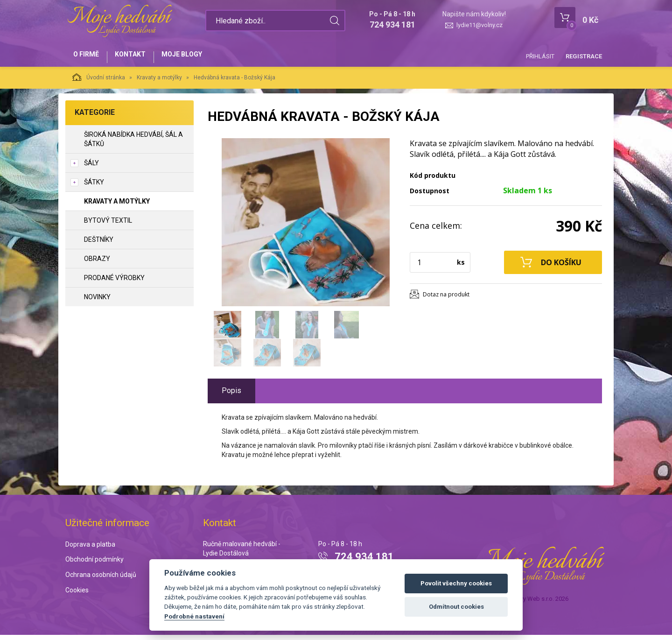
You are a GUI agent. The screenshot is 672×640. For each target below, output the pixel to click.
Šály (91, 168)
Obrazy (97, 264)
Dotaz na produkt (446, 299)
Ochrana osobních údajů (101, 580)
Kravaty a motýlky (159, 83)
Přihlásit (540, 56)
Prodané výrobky (114, 283)
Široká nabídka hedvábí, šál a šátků (133, 144)
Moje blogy (195, 57)
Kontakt (138, 57)
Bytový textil (108, 225)
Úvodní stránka (99, 82)
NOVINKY (97, 302)
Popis (231, 396)
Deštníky (99, 245)
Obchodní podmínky (94, 565)
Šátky (94, 187)
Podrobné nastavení (194, 616)
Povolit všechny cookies (456, 583)
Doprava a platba (90, 549)
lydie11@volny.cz (479, 25)
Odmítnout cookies (456, 607)
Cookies (77, 595)
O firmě (89, 57)
